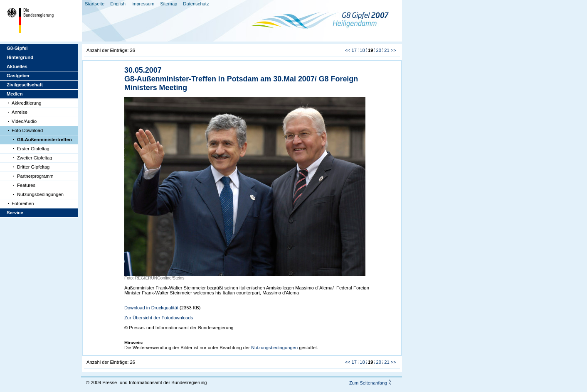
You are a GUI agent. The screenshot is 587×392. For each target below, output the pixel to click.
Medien (15, 94)
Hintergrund (20, 57)
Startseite (95, 4)
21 (387, 50)
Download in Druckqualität (151, 308)
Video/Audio (24, 121)
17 (354, 50)
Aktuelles (17, 66)
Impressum (143, 4)
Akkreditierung (27, 103)
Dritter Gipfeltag (33, 167)
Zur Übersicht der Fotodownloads (159, 318)
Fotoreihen (23, 203)
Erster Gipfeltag (33, 149)
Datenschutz (196, 4)
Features (26, 185)
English (118, 4)
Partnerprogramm (35, 176)
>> (393, 50)
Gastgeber (18, 76)
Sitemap (169, 4)
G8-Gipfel (17, 48)
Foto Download (27, 130)
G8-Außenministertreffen (44, 140)
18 (362, 50)
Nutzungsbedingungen (40, 194)
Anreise (20, 112)
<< (347, 50)
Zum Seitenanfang (368, 383)
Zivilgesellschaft (25, 85)
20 (379, 50)
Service (15, 213)
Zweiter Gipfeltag (35, 158)
